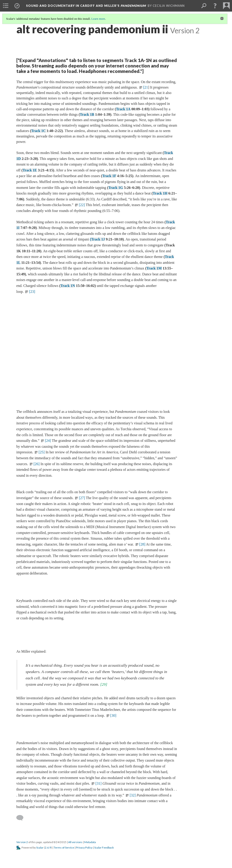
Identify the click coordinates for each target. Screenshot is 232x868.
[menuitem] (6, 6)
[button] (215, 6)
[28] (142, 544)
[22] (82, 205)
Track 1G (116, 188)
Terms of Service (64, 848)
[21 (146, 87)
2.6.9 (48, 848)
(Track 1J (97, 239)
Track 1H (160, 193)
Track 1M (154, 268)
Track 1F (109, 176)
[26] (37, 464)
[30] (113, 715)
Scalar (40, 848)
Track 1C (39, 131)
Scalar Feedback (104, 848)
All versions (75, 842)
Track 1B (87, 114)
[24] (48, 441)
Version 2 (22, 842)
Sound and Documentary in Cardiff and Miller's (86, 6)
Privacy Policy (84, 848)
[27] (82, 498)
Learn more (98, 19)
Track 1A (123, 109)
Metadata (90, 842)
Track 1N (68, 286)
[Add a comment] (22, 818)
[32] (133, 795)
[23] (32, 292)
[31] (98, 783)
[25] (42, 452)
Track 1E (30, 170)
